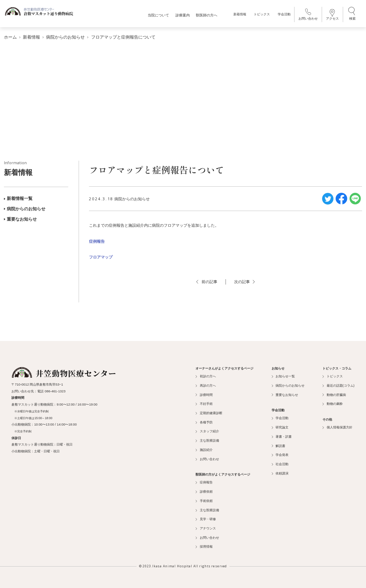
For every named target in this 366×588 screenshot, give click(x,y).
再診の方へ (206, 384)
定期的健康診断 (209, 412)
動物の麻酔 (332, 403)
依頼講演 (280, 472)
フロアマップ (101, 256)
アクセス (332, 16)
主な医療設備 (207, 439)
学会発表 (280, 454)
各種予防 (204, 421)
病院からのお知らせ (25, 208)
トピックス (261, 16)
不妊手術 (204, 403)
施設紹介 (204, 448)
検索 (352, 15)
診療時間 (204, 393)
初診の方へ (206, 375)
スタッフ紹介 (207, 430)
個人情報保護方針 (337, 426)
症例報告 (97, 240)
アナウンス (206, 527)
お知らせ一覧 (283, 375)
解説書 (278, 444)
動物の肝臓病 (334, 393)
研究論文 (280, 426)
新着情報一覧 (18, 197)
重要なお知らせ (20, 218)
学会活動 (283, 16)
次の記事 (244, 281)
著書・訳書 (282, 435)
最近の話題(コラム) (338, 384)
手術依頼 (204, 499)
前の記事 (207, 281)
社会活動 (280, 463)
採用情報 (204, 546)
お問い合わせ (307, 15)
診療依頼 (204, 491)
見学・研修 (206, 518)
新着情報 (239, 16)
